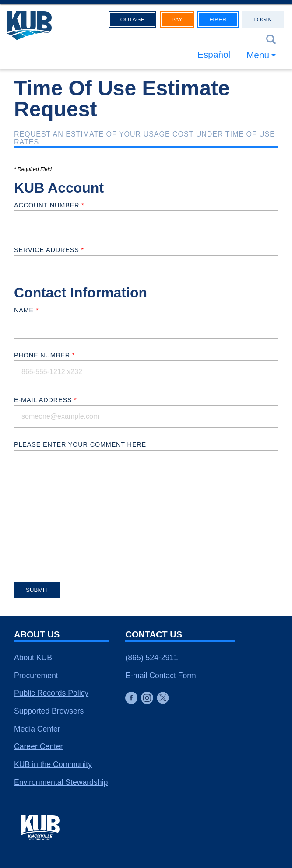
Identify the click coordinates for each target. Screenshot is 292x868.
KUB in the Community (53, 764)
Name (26, 310)
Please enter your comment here (80, 444)
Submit (37, 590)
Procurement (36, 675)
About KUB (33, 658)
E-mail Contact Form (160, 675)
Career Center (38, 746)
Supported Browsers (49, 711)
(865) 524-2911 (151, 658)
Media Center (37, 729)
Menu (258, 55)
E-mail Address (46, 400)
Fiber (218, 19)
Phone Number (44, 355)
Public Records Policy (51, 693)
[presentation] (81, 552)
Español (214, 54)
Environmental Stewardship (61, 782)
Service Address (49, 250)
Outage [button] (133, 19)
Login (263, 19)
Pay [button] (177, 19)
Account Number (49, 205)
